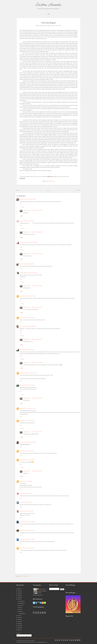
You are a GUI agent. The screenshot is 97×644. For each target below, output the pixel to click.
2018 (19, 618)
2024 (19, 591)
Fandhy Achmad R (42, 26)
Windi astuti (22, 548)
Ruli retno (22, 264)
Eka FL (21, 502)
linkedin (62, 640)
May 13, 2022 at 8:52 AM (30, 522)
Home (49, 14)
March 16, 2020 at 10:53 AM (31, 442)
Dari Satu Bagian (49, 23)
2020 (19, 599)
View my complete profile (38, 595)
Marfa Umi (22, 350)
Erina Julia (22, 385)
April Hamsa (22, 408)
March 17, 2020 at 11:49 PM (29, 460)
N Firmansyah (22, 442)
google (60, 640)
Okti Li (21, 481)
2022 (19, 595)
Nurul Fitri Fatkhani (23, 273)
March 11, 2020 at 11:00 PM (37, 210)
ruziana (21, 451)
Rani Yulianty (22, 318)
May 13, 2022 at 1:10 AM (29, 511)
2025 (19, 589)
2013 (19, 628)
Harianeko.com (23, 373)
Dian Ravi (22, 221)
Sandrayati (22, 460)
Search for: (19, 633)
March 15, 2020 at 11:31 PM (30, 421)
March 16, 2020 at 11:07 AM (28, 451)
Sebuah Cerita (52, 181)
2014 (19, 626)
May (20, 607)
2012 (19, 630)
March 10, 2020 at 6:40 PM (29, 221)
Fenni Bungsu (22, 539)
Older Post (79, 190)
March (20, 611)
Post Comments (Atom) (25, 576)
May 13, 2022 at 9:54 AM (30, 530)
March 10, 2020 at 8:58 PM (32, 242)
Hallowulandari (23, 530)
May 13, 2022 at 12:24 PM (29, 548)
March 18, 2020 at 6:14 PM (37, 286)
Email (78, 640)
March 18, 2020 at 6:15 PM (37, 339)
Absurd (48, 181)
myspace (64, 640)
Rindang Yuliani (23, 199)
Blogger (33, 641)
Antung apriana (23, 522)
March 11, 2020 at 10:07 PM (29, 350)
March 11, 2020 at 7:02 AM (32, 273)
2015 (19, 624)
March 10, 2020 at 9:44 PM (29, 264)
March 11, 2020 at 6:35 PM (30, 318)
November (21, 601)
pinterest (67, 640)
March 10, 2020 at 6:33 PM (31, 199)
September (21, 603)
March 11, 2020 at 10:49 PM (29, 385)
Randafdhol (22, 421)
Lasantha (34, 642)
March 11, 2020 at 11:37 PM (30, 408)
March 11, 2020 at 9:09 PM (30, 326)
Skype (75, 640)
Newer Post (18, 190)
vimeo (73, 640)
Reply (21, 204)
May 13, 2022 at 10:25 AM (30, 539)
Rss (80, 640)
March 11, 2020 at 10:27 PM (31, 373)
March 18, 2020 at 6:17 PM (37, 432)
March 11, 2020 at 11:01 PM (37, 254)
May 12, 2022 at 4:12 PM (27, 481)
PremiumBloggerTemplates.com (42, 642)
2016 (19, 622)
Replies (23, 207)
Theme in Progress (23, 642)
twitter (56, 640)
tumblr (69, 640)
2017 (19, 620)
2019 (19, 615)
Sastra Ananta (48, 5)
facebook (54, 640)
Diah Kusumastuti (23, 242)
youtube (71, 640)
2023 (19, 593)
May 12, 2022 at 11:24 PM (27, 502)
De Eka (21, 494)
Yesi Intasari (22, 296)
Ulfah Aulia (22, 511)
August (21, 605)
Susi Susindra (22, 326)
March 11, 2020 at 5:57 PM (30, 296)
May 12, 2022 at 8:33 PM (27, 494)
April (20, 609)
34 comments (59, 26)
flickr (58, 640)
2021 (19, 597)
